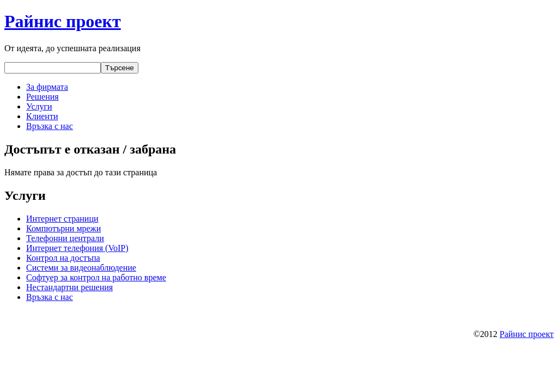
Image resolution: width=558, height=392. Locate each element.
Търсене (120, 68)
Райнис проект (63, 21)
